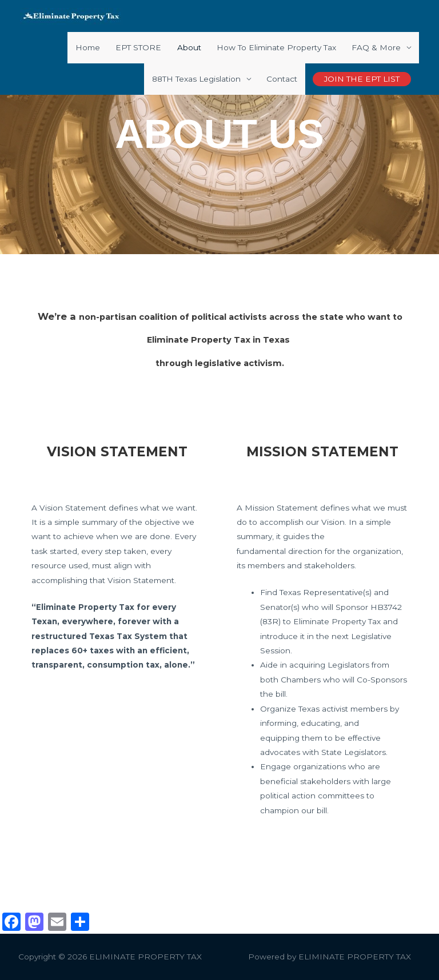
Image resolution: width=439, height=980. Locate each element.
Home (88, 47)
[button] (362, 79)
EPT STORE (138, 47)
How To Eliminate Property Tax (276, 47)
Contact (282, 79)
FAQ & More (376, 47)
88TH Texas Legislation (196, 79)
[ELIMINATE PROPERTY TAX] (71, 15)
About (189, 47)
